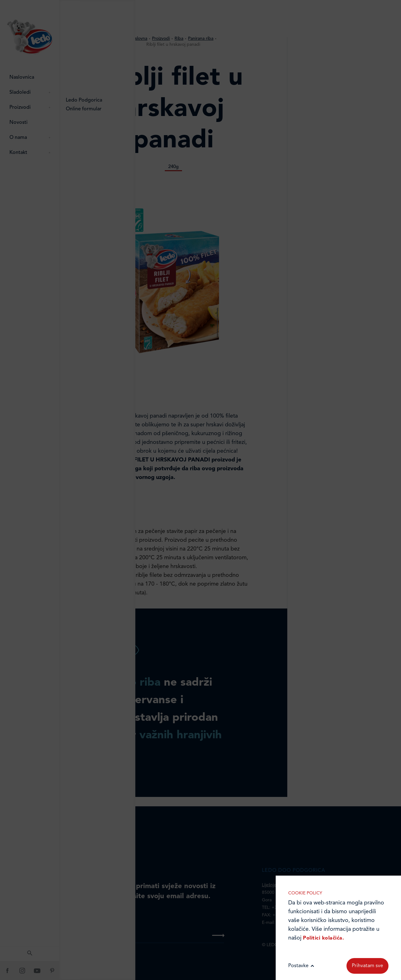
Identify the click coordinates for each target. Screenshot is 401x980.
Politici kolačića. (323, 938)
